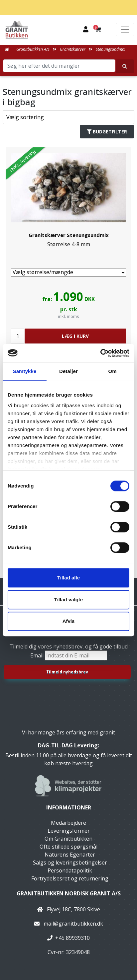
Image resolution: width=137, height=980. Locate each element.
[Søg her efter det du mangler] (125, 66)
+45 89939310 (72, 938)
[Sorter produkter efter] (68, 117)
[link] (68, 267)
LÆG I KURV (75, 336)
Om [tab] (112, 371)
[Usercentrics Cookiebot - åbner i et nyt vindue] (100, 353)
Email (38, 655)
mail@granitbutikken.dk (73, 924)
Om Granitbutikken (68, 839)
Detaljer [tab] (68, 371)
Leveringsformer (69, 831)
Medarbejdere (68, 823)
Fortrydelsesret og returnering (70, 878)
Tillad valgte (68, 600)
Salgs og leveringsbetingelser (70, 863)
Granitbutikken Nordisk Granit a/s (69, 893)
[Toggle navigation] (125, 30)
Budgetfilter (107, 132)
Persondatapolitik (70, 870)
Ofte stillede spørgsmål (68, 847)
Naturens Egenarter (70, 855)
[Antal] (18, 336)
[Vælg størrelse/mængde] (68, 272)
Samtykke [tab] (25, 371)
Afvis (69, 621)
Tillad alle (68, 578)
